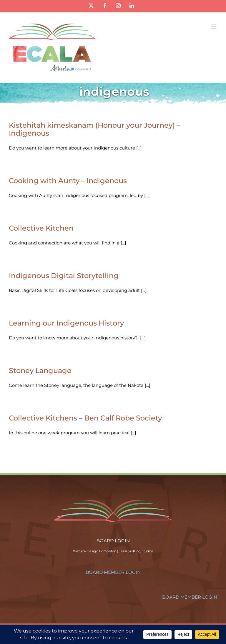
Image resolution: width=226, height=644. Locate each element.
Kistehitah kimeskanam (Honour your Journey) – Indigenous (94, 129)
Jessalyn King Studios (136, 551)
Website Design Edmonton (95, 551)
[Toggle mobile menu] (214, 27)
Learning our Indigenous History (66, 323)
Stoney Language (40, 371)
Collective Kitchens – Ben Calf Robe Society (85, 418)
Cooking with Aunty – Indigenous (68, 181)
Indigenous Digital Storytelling (64, 276)
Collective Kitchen (41, 228)
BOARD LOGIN (113, 541)
